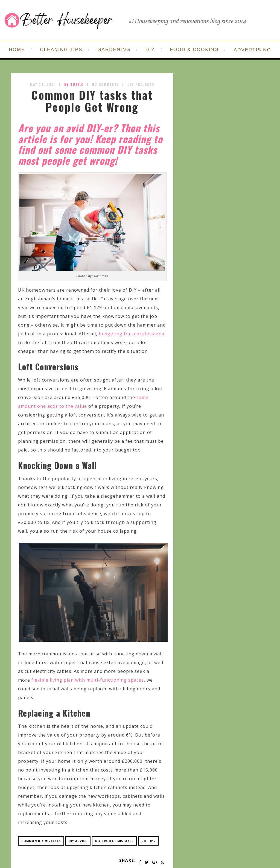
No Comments (106, 84)
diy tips (148, 841)
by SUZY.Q (74, 84)
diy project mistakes (114, 841)
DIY (150, 50)
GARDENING (114, 50)
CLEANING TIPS (61, 50)
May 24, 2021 (43, 84)
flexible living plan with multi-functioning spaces (88, 680)
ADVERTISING (253, 50)
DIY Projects (141, 84)
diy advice (78, 841)
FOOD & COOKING (194, 50)
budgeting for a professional (132, 334)
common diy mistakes (41, 841)
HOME (17, 50)
